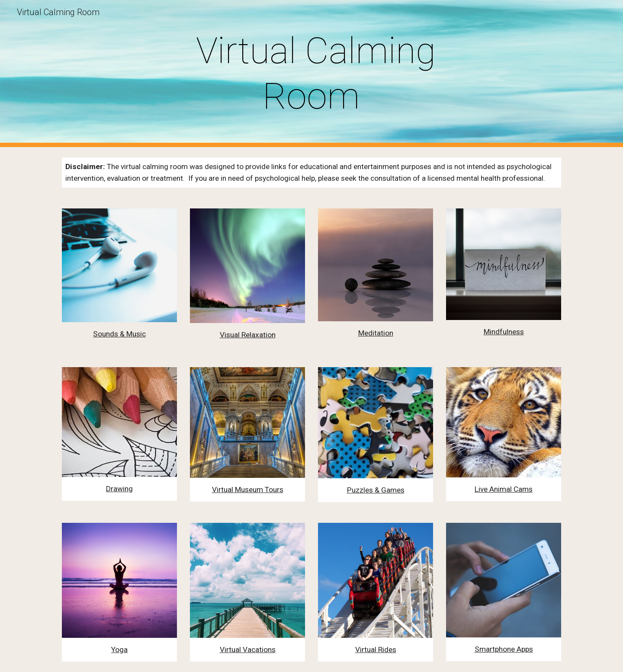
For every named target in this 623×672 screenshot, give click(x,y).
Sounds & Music (119, 334)
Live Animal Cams (504, 489)
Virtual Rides (376, 650)
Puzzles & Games (376, 490)
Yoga (119, 650)
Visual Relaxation (248, 335)
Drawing (119, 489)
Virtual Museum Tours (248, 490)
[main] (311, 74)
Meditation (376, 333)
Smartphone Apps (504, 649)
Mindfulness (504, 332)
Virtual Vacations (248, 650)
